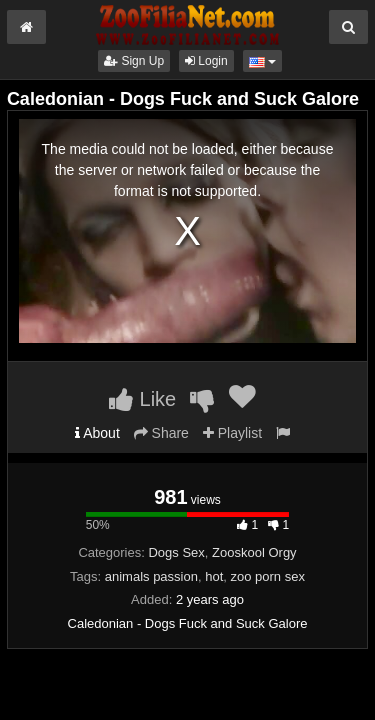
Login (206, 61)
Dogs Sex (176, 552)
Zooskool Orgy (254, 552)
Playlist (232, 433)
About (97, 433)
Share (161, 433)
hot (214, 576)
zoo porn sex (268, 576)
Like (142, 399)
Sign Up (134, 61)
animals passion (151, 576)
